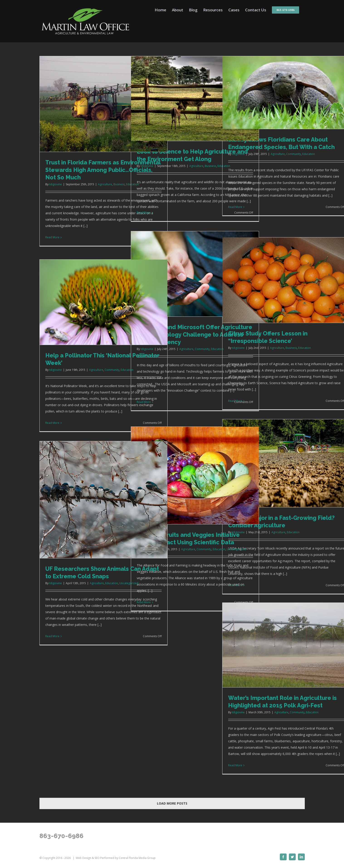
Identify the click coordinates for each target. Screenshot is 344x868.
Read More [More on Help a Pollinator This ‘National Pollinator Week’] (52, 423)
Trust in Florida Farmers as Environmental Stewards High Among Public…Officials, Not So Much (103, 170)
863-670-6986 (61, 836)
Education (309, 154)
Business (119, 184)
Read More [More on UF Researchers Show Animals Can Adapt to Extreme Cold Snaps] (52, 636)
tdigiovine (56, 184)
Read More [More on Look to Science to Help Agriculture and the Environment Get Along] (144, 213)
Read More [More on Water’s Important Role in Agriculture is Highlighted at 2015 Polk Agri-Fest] (235, 765)
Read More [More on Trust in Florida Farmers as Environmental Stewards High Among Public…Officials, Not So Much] (52, 237)
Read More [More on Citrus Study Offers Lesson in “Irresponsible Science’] (235, 401)
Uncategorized (236, 549)
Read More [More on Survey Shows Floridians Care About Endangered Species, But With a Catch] (235, 207)
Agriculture (105, 184)
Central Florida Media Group (137, 858)
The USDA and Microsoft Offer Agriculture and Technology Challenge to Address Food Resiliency (194, 335)
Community (294, 154)
